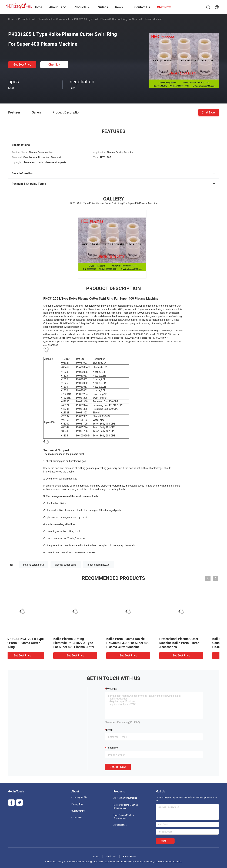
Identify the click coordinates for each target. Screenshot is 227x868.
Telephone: (112, 748)
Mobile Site (111, 857)
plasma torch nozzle (99, 565)
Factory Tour (77, 804)
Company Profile (79, 798)
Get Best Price (22, 65)
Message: (111, 689)
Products (23, 19)
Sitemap (95, 857)
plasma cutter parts (66, 565)
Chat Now (55, 65)
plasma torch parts (34, 565)
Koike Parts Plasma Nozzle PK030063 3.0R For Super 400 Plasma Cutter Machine (140, 643)
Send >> (165, 841)
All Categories (120, 825)
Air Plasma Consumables (125, 798)
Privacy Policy (129, 857)
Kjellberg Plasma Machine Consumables (126, 807)
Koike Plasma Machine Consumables (51, 19)
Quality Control (78, 811)
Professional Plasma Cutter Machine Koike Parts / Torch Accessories (191, 643)
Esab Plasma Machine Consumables (124, 817)
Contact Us (77, 818)
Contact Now (118, 767)
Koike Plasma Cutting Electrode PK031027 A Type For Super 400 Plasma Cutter (86, 643)
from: (109, 730)
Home (12, 19)
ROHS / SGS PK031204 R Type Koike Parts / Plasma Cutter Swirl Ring (34, 643)
